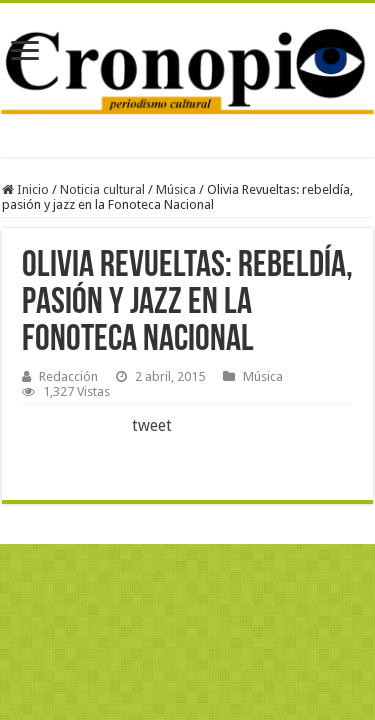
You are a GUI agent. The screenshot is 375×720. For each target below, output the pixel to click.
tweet (152, 425)
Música (176, 189)
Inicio (25, 189)
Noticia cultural (102, 189)
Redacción (68, 376)
